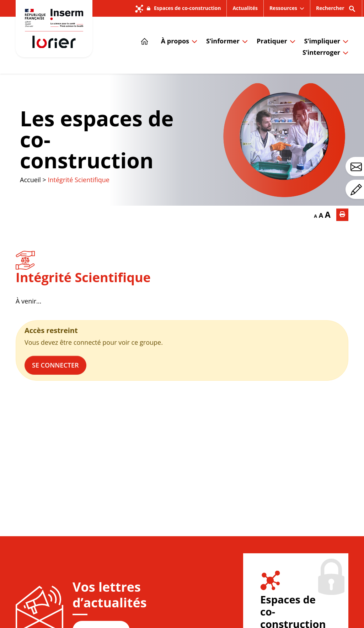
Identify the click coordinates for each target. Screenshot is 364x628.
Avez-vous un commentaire (357, 190)
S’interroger (321, 52)
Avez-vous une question (357, 167)
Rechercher (336, 10)
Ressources (283, 8)
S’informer (223, 41)
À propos (175, 41)
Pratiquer (272, 41)
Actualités (245, 8)
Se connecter (55, 365)
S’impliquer (322, 41)
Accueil (30, 180)
